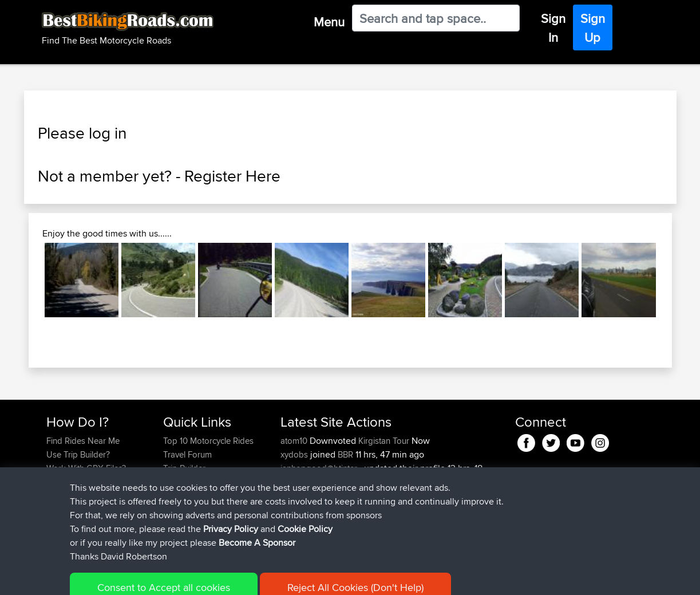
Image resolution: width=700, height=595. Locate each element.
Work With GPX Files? (86, 468)
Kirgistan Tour (384, 441)
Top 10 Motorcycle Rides (208, 441)
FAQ (54, 509)
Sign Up (593, 28)
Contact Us (184, 496)
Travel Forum (187, 454)
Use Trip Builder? (78, 454)
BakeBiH (298, 496)
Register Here (232, 176)
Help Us (178, 509)
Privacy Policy (200, 578)
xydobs (295, 454)
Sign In (553, 28)
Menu (329, 22)
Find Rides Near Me (83, 441)
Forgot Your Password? (90, 482)
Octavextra (301, 509)
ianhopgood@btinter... (321, 468)
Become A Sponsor (83, 496)
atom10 (295, 441)
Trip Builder (184, 468)
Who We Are (186, 482)
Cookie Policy (257, 578)
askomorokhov (310, 523)
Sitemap (153, 578)
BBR (345, 454)
